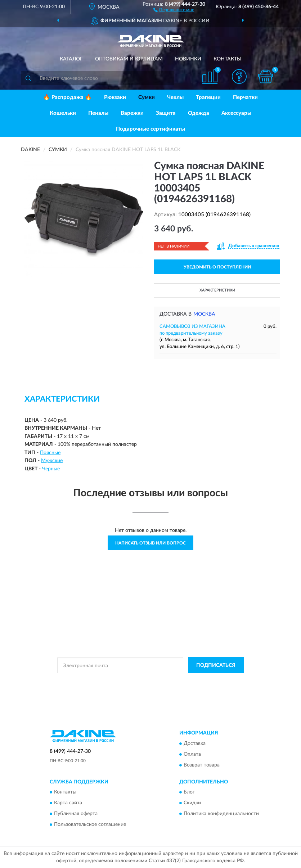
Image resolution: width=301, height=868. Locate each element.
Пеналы (98, 113)
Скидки (192, 803)
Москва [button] (204, 314)
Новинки (188, 59)
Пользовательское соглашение (90, 825)
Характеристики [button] (217, 290)
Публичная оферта (76, 814)
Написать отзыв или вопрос (150, 543)
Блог (189, 792)
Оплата (192, 754)
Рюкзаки (115, 97)
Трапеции (208, 97)
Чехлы (175, 97)
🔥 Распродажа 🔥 (68, 97)
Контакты (228, 59)
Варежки (132, 113)
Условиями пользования (144, 688)
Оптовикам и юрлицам (129, 59)
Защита (166, 113)
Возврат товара (202, 765)
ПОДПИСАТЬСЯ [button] (216, 665)
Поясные (50, 453)
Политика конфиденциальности (221, 814)
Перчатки (245, 97)
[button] (174, 9)
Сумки (147, 97)
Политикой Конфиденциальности (186, 682)
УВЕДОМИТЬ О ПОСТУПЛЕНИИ (217, 267)
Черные (51, 469)
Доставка (195, 743)
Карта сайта (68, 803)
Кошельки (63, 113)
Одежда (199, 113)
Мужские (52, 461)
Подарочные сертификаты (150, 129)
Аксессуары (236, 113)
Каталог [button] (71, 59)
